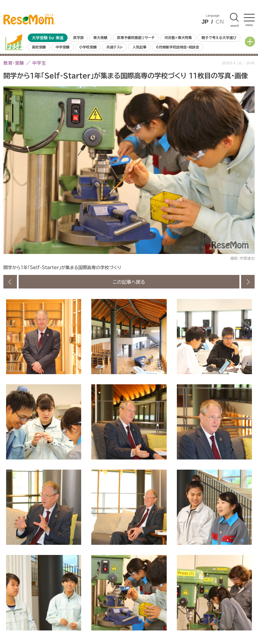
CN (220, 22)
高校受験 (39, 47)
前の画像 (10, 282)
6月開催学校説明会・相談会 (177, 47)
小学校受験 (88, 47)
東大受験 (100, 38)
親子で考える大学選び (219, 38)
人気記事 (140, 47)
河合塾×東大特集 (178, 38)
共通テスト (114, 47)
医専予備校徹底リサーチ (136, 38)
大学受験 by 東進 (48, 38)
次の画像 (248, 282)
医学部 (79, 38)
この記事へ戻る (129, 282)
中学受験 (63, 47)
